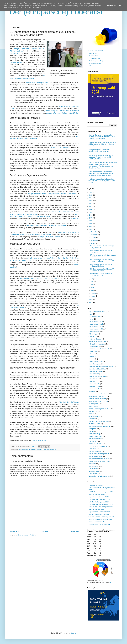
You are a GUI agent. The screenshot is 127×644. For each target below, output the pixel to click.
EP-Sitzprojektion (94, 346)
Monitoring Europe (95, 424)
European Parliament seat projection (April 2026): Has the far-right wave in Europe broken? (102, 144)
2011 (91, 303)
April (92, 287)
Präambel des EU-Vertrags (69, 402)
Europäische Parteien (96, 485)
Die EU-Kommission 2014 (97, 522)
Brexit (90, 314)
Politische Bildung (94, 434)
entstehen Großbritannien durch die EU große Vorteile (47, 225)
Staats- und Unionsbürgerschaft (99, 454)
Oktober (94, 238)
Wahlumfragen (93, 469)
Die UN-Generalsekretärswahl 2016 (100, 519)
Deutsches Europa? (95, 339)
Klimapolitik (92, 419)
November (94, 235)
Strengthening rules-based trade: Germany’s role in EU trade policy (99, 151)
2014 (91, 227)
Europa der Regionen (95, 361)
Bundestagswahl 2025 (96, 329)
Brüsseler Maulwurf (95, 316)
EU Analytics (93, 351)
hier (110, 583)
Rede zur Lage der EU (96, 444)
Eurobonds (92, 356)
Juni (92, 282)
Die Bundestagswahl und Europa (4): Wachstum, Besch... (102, 270)
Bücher (91, 319)
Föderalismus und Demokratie (37, 449)
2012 (91, 300)
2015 (91, 224)
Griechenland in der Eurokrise (98, 401)
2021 (91, 207)
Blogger (73, 633)
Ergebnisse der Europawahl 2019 (99, 512)
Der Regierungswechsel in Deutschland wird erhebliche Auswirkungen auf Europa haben (102, 181)
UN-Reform (92, 464)
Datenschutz (93, 66)
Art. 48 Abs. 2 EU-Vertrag (60, 148)
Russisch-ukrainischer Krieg (98, 446)
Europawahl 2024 (94, 386)
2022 (91, 204)
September (95, 241)
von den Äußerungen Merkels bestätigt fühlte (62, 113)
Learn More (112, 6)
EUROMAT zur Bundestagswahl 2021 (101, 504)
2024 (91, 198)
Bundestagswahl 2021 (96, 327)
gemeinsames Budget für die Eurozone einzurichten (40, 278)
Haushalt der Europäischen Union (99, 409)
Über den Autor (93, 56)
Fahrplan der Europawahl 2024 (99, 502)
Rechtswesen (93, 441)
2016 (91, 221)
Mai (92, 285)
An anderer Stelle (94, 58)
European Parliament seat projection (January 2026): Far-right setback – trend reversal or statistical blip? (102, 137)
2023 (91, 201)
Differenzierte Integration (97, 344)
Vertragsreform (51, 449)
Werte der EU (93, 474)
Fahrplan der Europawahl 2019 (99, 514)
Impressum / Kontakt (95, 63)
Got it (121, 6)
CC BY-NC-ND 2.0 (37, 441)
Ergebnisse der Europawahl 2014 (99, 524)
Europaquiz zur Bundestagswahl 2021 (101, 507)
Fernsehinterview (16, 62)
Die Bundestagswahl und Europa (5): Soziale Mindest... (102, 265)
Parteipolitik (92, 429)
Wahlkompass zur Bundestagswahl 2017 (102, 517)
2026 (91, 192)
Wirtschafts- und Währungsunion (99, 476)
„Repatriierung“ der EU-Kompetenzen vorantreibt (62, 111)
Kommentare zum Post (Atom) (28, 535)
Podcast (91, 431)
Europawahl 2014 (94, 381)
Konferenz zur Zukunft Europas (99, 421)
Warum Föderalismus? (96, 51)
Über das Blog (93, 53)
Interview (91, 414)
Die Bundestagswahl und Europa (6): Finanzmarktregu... (102, 261)
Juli (92, 279)
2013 (91, 229)
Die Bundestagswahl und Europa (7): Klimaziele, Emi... (102, 251)
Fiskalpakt (92, 391)
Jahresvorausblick (94, 416)
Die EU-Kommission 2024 (97, 494)
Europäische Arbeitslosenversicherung (101, 366)
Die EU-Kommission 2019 (97, 509)
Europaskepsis (24, 449)
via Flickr (44, 441)
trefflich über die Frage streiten (37, 83)
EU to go (91, 354)
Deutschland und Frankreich (98, 341)
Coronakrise (93, 337)
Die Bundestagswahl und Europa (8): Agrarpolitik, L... (102, 247)
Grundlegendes (94, 404)
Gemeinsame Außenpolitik (97, 396)
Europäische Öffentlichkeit (97, 369)
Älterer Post (75, 531)
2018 (91, 215)
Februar (93, 293)
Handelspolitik (93, 406)
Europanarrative (94, 374)
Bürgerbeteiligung (94, 332)
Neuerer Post (15, 531)
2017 (91, 218)
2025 (91, 195)
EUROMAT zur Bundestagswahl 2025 (101, 492)
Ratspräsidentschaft (95, 439)
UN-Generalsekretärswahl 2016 (99, 459)
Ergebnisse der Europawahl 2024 (99, 497)
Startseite (45, 531)
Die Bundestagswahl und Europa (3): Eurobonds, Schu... (102, 274)
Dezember (94, 232)
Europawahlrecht (94, 389)
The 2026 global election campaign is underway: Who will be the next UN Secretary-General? (101, 157)
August (93, 243)
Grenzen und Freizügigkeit (97, 399)
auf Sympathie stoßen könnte (49, 237)
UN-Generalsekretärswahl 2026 (99, 461)
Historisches (93, 411)
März (93, 290)
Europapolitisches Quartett (97, 376)
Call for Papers (93, 334)
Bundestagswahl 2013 (96, 322)
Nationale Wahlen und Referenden (100, 426)
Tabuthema (14, 53)
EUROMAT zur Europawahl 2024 (99, 499)
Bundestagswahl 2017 (96, 324)
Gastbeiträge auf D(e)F (96, 61)
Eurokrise (92, 359)
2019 (91, 212)
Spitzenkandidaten (95, 451)
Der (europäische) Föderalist (56, 12)
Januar (93, 296)
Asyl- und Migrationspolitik (97, 312)
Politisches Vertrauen (95, 436)
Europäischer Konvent (96, 371)
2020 (91, 209)
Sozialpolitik (92, 449)
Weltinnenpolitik (94, 471)
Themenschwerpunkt (95, 456)
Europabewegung (94, 364)
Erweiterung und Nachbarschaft (99, 349)
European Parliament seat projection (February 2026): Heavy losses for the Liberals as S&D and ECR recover (101, 174)
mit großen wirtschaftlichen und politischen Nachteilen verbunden (52, 194)
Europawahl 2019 (94, 384)
